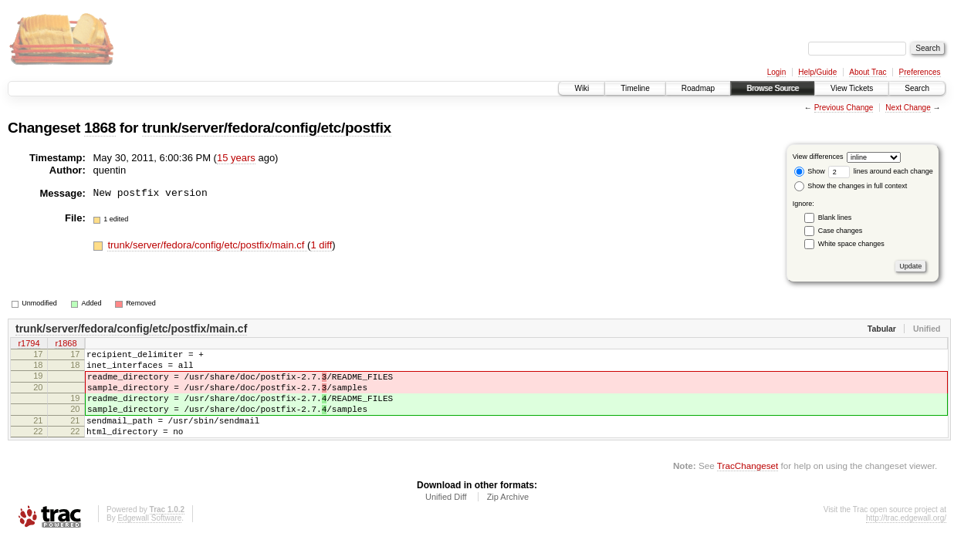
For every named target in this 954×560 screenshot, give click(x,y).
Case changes (841, 231)
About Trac (868, 72)
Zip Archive (508, 518)
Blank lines (835, 218)
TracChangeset (748, 486)
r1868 (66, 345)
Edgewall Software (149, 539)
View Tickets (852, 88)
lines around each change (881, 171)
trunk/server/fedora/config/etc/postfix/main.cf (207, 245)
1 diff (321, 245)
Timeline (635, 88)
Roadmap (698, 88)
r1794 (29, 345)
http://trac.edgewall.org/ (906, 539)
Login (776, 72)
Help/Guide (817, 72)
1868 (100, 128)
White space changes (851, 244)
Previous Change (844, 108)
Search (917, 88)
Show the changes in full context (851, 186)
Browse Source (773, 88)
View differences (818, 157)
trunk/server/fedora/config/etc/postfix (267, 128)
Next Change (908, 108)
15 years (236, 158)
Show (810, 171)
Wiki (582, 88)
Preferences (920, 72)
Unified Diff (446, 518)
